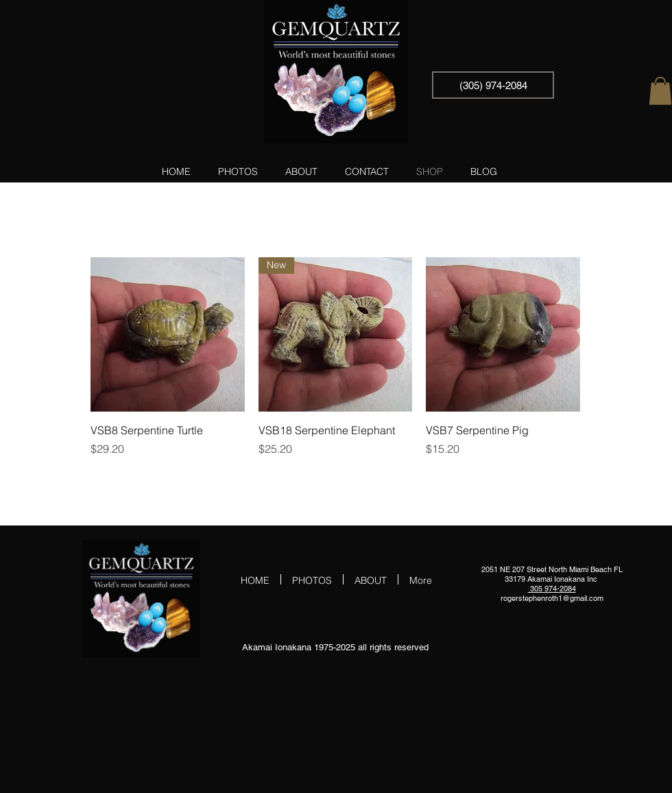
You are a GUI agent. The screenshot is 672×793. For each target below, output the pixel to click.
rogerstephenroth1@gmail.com (552, 598)
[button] (660, 91)
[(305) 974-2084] (493, 85)
